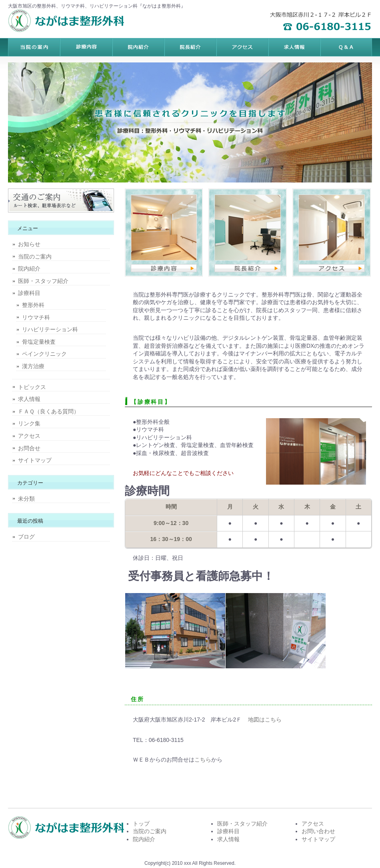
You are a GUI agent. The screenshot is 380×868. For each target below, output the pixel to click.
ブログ (26, 537)
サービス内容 (138, 47)
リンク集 (29, 423)
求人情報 (29, 399)
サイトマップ (35, 460)
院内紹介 (29, 269)
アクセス (29, 436)
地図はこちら (265, 720)
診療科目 (29, 293)
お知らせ (29, 244)
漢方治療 (33, 366)
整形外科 (33, 305)
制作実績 (190, 47)
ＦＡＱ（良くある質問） (49, 411)
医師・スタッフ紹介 (43, 281)
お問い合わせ (318, 831)
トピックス (32, 387)
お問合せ (29, 448)
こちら (203, 760)
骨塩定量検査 (39, 342)
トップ (141, 824)
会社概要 (346, 47)
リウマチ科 (36, 317)
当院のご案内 (35, 257)
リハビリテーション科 (50, 329)
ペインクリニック (44, 354)
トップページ (34, 47)
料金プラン (86, 47)
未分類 (26, 499)
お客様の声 (242, 47)
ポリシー (294, 47)
